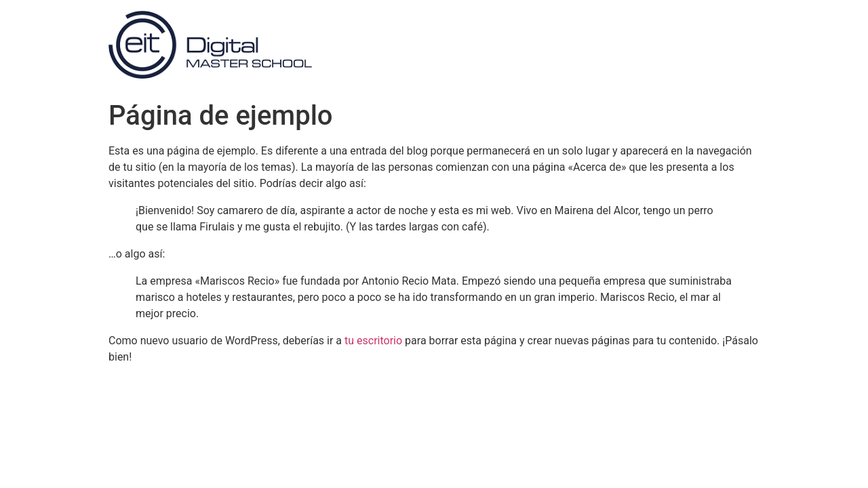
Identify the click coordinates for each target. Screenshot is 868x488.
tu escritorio (373, 341)
